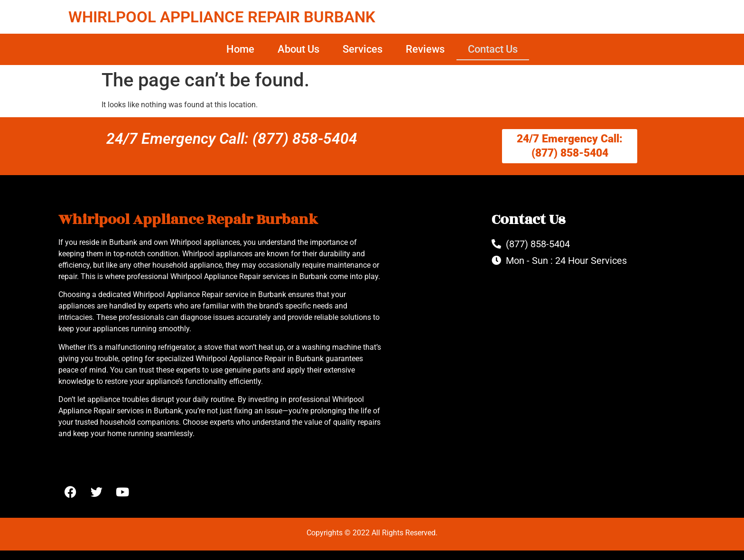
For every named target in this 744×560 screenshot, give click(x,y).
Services (363, 49)
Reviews (425, 49)
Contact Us (493, 49)
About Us (298, 49)
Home (240, 49)
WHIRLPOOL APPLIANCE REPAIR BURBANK (222, 17)
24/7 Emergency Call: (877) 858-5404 (232, 139)
